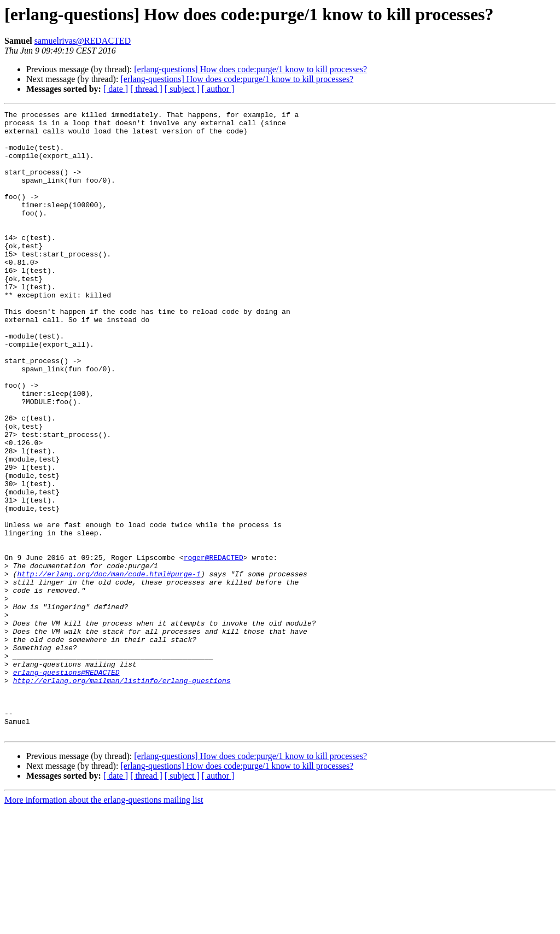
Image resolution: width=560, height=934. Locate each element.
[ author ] (218, 89)
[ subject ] (182, 89)
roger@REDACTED (214, 647)
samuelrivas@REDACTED (83, 41)
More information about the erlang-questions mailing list (104, 924)
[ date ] (116, 89)
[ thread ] (146, 89)
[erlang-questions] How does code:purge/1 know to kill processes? (250, 69)
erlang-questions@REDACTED (66, 785)
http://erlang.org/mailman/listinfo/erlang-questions (122, 795)
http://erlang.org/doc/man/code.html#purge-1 (109, 667)
